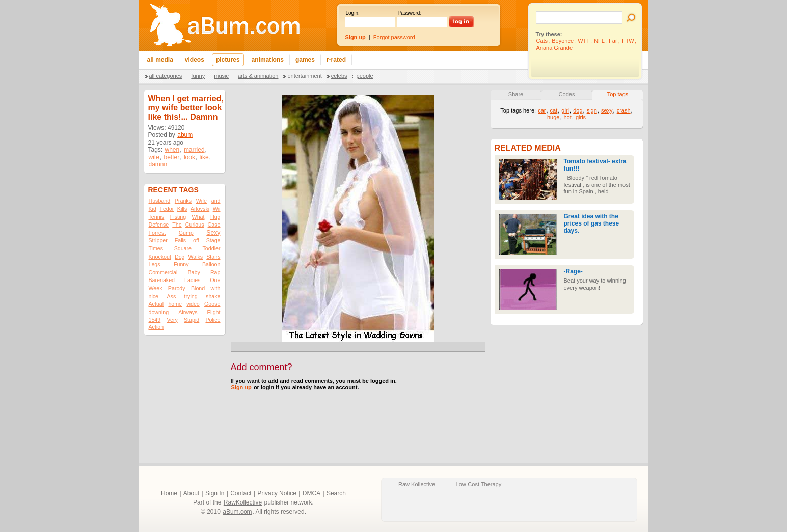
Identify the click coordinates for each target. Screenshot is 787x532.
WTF (584, 41)
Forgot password (394, 37)
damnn (158, 164)
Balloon (211, 264)
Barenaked (162, 280)
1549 (155, 320)
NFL (599, 41)
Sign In (215, 493)
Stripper (158, 240)
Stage (213, 240)
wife (154, 157)
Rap (215, 272)
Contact (241, 493)
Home (169, 493)
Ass (171, 296)
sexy (607, 110)
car (542, 110)
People (365, 76)
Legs (155, 264)
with (216, 288)
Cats (542, 41)
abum (185, 135)
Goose (212, 304)
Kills (182, 209)
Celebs (339, 76)
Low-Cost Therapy (479, 484)
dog (578, 110)
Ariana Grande (555, 48)
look (189, 157)
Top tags (618, 94)
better (172, 157)
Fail (613, 41)
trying (191, 296)
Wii (217, 209)
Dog (180, 257)
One (215, 280)
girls (581, 117)
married (194, 150)
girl (565, 110)
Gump (186, 233)
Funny (198, 76)
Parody (177, 288)
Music (221, 76)
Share (516, 94)
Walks (196, 257)
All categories (166, 76)
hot (568, 117)
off (196, 240)
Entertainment (304, 76)
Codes (567, 94)
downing (159, 312)
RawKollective (243, 502)
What (198, 217)
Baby (194, 272)
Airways (188, 312)
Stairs (213, 257)
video (193, 304)
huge (553, 117)
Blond (198, 288)
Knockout (160, 257)
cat (554, 110)
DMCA (311, 493)
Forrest (157, 233)
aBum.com (237, 512)
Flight (213, 312)
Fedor (167, 209)
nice (154, 296)
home (175, 304)
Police (213, 320)
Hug (215, 217)
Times (156, 248)
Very (172, 320)
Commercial (163, 272)
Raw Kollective (417, 484)
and (216, 201)
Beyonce (563, 41)
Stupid (192, 320)
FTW (628, 41)
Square (183, 248)
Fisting (178, 217)
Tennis (157, 217)
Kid (153, 209)
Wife (201, 201)
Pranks (183, 201)
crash (624, 110)
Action (156, 327)
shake (213, 296)
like (204, 157)
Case (214, 225)
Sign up (241, 387)
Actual (156, 304)
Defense (159, 225)
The (177, 225)
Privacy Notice (277, 493)
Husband (160, 201)
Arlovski (200, 209)
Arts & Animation (258, 76)
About (191, 493)
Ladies (192, 280)
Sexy (213, 233)
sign (592, 110)
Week (156, 288)
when (172, 150)
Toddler (212, 248)
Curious (195, 225)
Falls (181, 240)
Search (336, 493)
